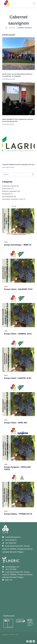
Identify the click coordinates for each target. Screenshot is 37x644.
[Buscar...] (17, 174)
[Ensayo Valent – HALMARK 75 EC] (19, 266)
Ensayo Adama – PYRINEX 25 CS (18, 514)
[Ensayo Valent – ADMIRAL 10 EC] (19, 311)
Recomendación (8, 197)
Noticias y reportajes (9, 191)
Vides (6, 242)
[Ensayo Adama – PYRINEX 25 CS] (19, 491)
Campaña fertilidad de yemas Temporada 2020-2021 (18, 165)
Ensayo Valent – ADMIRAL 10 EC (18, 334)
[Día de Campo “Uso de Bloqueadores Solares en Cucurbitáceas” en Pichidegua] (19, 54)
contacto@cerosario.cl (12, 537)
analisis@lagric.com (11, 567)
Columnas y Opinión (9, 186)
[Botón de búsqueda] (33, 174)
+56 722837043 (9, 543)
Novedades (6, 194)
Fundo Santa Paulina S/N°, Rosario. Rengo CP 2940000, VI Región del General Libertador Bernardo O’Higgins (17, 549)
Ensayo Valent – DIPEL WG (16, 423)
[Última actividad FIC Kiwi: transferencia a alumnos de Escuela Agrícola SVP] (19, 99)
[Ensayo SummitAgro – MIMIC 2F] (19, 222)
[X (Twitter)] (31, 641)
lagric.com (7, 580)
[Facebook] (27, 641)
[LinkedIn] (34, 641)
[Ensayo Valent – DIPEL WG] (19, 400)
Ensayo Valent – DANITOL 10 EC (18, 378)
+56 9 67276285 (9, 569)
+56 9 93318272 (9, 540)
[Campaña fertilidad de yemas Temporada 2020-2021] (19, 144)
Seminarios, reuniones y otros (13, 199)
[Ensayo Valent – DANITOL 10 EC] (19, 355)
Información (6, 189)
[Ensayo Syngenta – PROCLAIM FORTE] (19, 444)
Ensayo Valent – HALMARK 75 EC (18, 289)
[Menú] (34, 3)
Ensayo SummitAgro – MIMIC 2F (18, 245)
